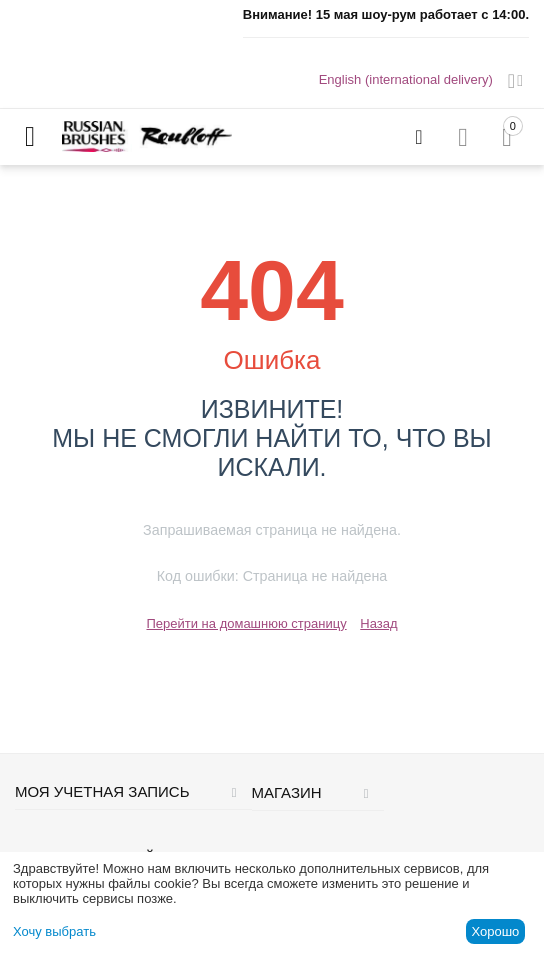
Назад (378, 623)
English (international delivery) (406, 79)
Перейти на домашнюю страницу (246, 623)
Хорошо (495, 931)
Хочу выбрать (54, 931)
